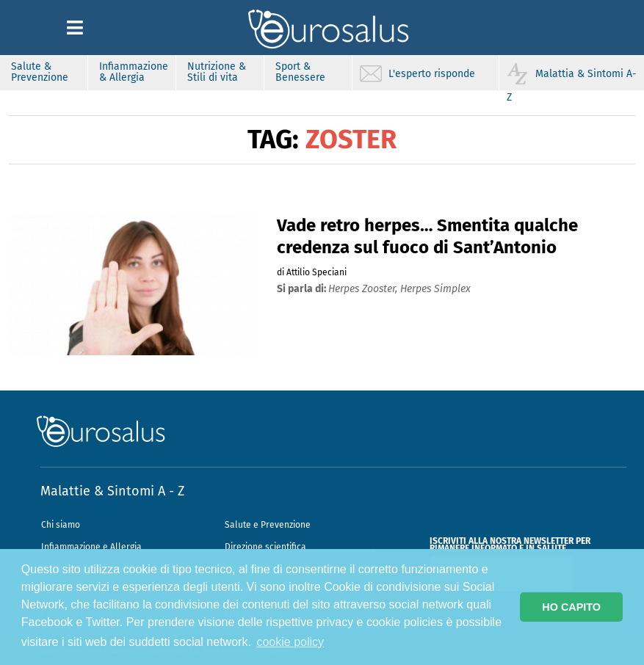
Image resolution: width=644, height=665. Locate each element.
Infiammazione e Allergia (91, 547)
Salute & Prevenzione (40, 72)
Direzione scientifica (265, 547)
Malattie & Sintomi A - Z (112, 491)
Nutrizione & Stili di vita (217, 72)
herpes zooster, (364, 289)
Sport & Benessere (300, 72)
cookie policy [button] (290, 642)
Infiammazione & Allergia (134, 72)
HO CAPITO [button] (571, 607)
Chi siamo (61, 525)
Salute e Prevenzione (268, 525)
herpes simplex (435, 289)
